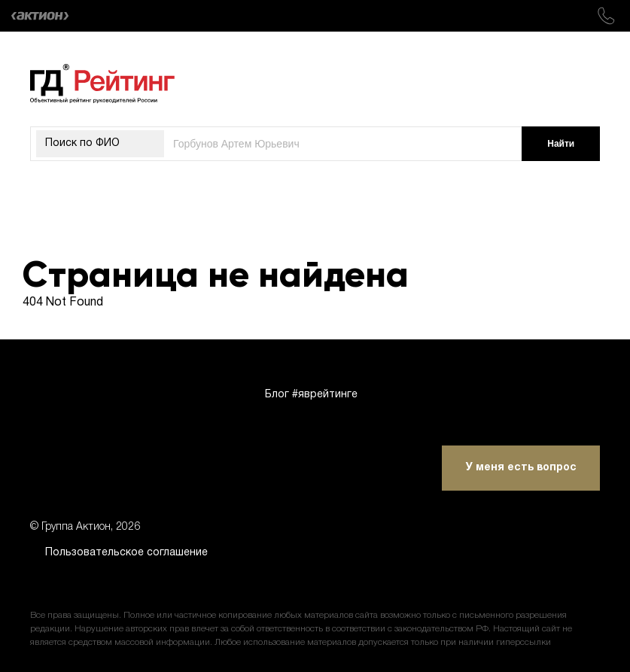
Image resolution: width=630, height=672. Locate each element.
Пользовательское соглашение (126, 553)
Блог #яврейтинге (311, 395)
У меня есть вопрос (521, 468)
